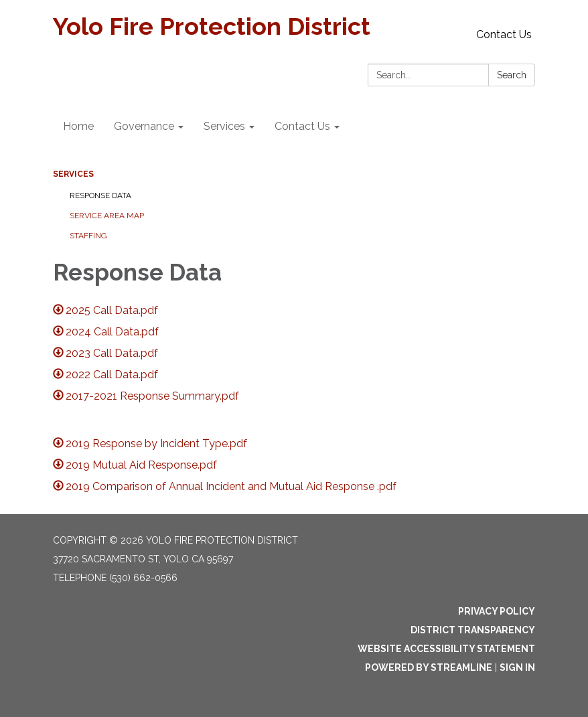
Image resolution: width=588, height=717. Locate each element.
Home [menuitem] (78, 126)
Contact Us (504, 34)
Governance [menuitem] (144, 126)
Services (73, 174)
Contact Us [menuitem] (302, 126)
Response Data (100, 195)
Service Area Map (107, 216)
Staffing (88, 236)
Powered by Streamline (429, 667)
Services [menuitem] (224, 126)
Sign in (517, 667)
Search (512, 75)
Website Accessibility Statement (446, 649)
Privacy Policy (497, 611)
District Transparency (473, 630)
